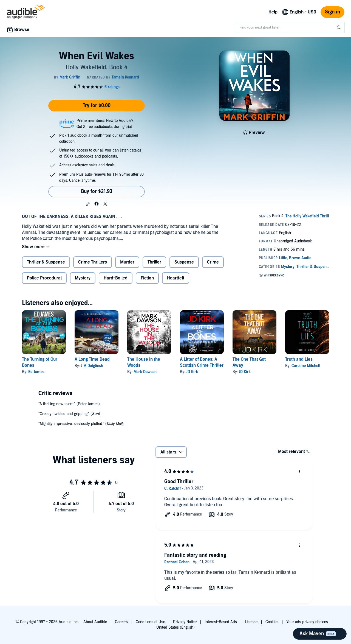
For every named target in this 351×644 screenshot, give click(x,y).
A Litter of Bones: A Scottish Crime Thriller (202, 362)
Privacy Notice (185, 622)
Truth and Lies (299, 359)
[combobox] (290, 27)
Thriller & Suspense (46, 262)
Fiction (147, 278)
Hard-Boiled (116, 278)
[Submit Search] (339, 27)
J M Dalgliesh (92, 366)
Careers (121, 622)
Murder (127, 262)
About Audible (95, 622)
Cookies (272, 622)
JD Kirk (192, 372)
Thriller (154, 262)
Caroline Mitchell (306, 366)
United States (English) (175, 627)
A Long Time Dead (92, 359)
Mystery (83, 278)
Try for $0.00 (97, 106)
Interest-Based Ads (221, 622)
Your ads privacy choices (307, 622)
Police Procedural (44, 278)
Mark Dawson (145, 372)
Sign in (332, 12)
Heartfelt (176, 278)
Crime (213, 262)
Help (273, 12)
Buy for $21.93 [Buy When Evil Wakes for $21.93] (97, 191)
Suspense (184, 262)
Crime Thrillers (93, 262)
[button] (88, 204)
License (251, 622)
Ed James (36, 372)
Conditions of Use (150, 622)
